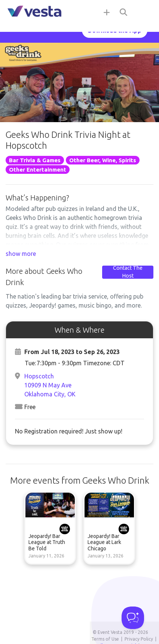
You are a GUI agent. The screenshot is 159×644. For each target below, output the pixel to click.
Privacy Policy (139, 639)
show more (21, 254)
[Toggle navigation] (144, 12)
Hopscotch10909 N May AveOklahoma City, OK (50, 385)
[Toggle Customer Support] (133, 618)
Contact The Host (128, 272)
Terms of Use (105, 639)
